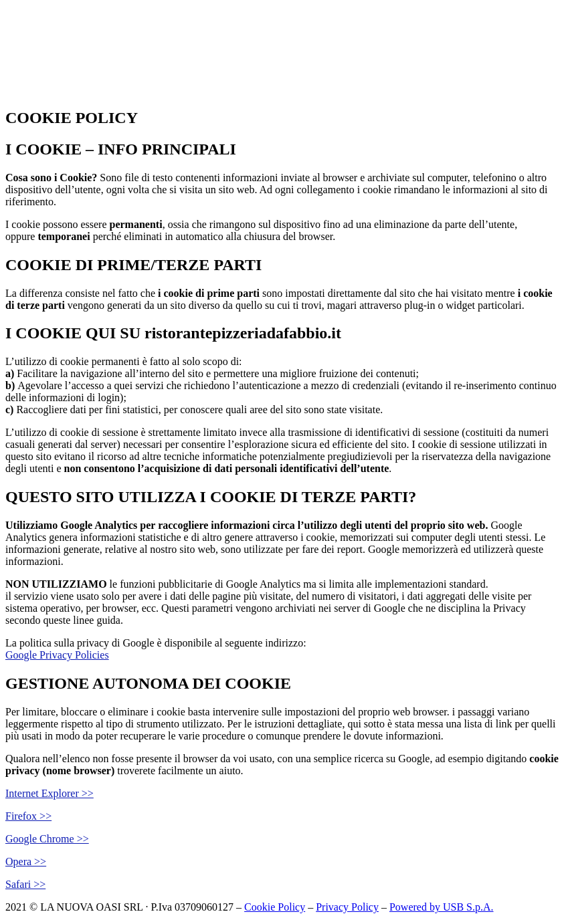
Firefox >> (28, 816)
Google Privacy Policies (57, 655)
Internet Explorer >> (50, 793)
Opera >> (26, 861)
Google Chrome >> (47, 839)
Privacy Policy (347, 907)
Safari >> (25, 884)
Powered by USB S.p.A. (442, 907)
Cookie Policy (275, 907)
